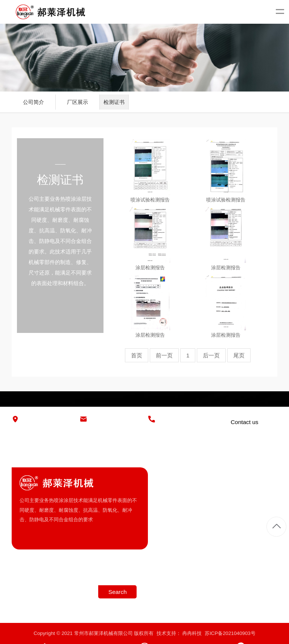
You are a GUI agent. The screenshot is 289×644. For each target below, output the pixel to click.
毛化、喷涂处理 (260, 538)
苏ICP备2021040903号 (230, 633)
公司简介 (33, 102)
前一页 (164, 355)
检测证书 (114, 102)
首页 (137, 355)
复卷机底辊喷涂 (260, 525)
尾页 (239, 355)
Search (118, 592)
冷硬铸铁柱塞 (258, 487)
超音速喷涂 (255, 500)
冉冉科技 (192, 633)
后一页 (211, 355)
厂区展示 (78, 102)
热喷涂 (250, 512)
